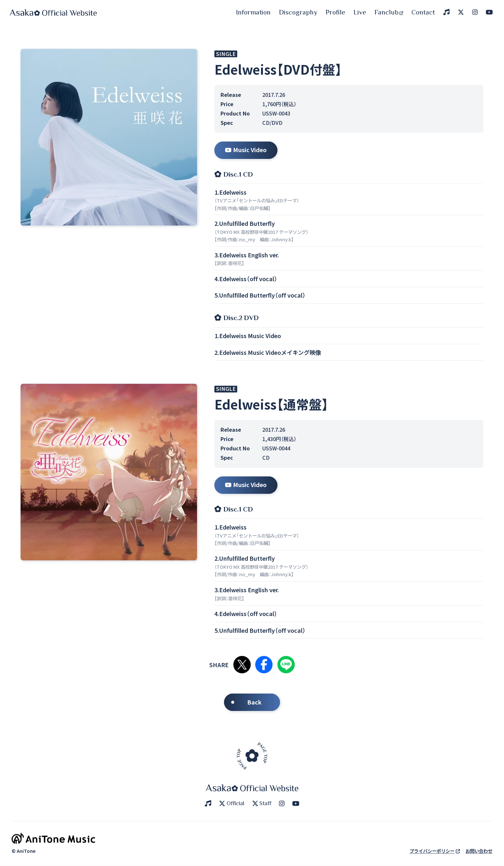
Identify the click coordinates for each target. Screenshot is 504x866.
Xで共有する (242, 665)
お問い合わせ (479, 851)
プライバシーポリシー (435, 851)
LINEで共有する (286, 665)
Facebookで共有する (264, 665)
